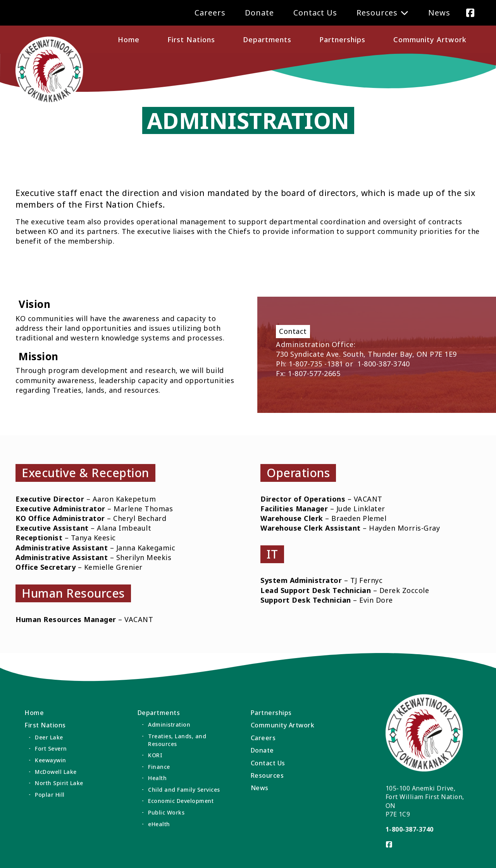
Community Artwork (430, 40)
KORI (155, 755)
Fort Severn (51, 749)
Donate (259, 13)
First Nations (191, 40)
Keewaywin (51, 760)
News (439, 13)
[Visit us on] (470, 13)
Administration (169, 724)
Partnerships (342, 40)
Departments (267, 40)
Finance (159, 767)
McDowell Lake (56, 772)
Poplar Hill (50, 795)
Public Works (166, 812)
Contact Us (315, 13)
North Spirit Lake (59, 783)
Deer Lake (49, 737)
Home (129, 40)
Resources (377, 13)
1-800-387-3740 (410, 829)
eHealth (159, 824)
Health (157, 778)
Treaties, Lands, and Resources (177, 740)
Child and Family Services (184, 790)
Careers (210, 13)
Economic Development (181, 801)
